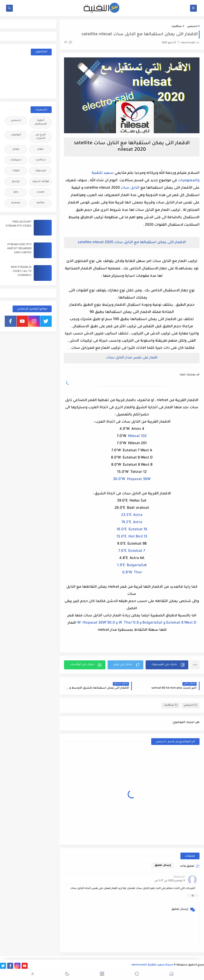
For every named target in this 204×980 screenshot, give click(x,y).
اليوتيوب (16, 135)
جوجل (16, 149)
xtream (16, 203)
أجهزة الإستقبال (40, 122)
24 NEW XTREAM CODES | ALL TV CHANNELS (21, 272)
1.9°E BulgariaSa (131, 565)
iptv (16, 192)
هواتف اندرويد (41, 182)
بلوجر (40, 149)
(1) (68, 43)
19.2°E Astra (132, 522)
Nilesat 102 (137, 436)
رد (193, 896)
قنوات (16, 171)
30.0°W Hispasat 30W (132, 479)
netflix (40, 203)
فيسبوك (41, 171)
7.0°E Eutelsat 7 (132, 551)
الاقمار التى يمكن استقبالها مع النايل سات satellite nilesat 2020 (132, 242)
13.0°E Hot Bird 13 (132, 537)
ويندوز (16, 182)
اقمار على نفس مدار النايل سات (132, 358)
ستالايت (177, 27)
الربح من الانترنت (41, 137)
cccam (41, 192)
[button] (167, 665)
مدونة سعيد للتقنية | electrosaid (152, 965)
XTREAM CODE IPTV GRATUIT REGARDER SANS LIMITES (19, 249)
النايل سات (130, 188)
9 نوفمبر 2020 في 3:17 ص (170, 881)
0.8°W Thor (132, 573)
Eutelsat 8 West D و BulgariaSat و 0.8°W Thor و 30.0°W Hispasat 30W (137, 623)
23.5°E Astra (132, 515)
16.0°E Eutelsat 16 (132, 530)
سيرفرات (16, 160)
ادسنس (192, 27)
